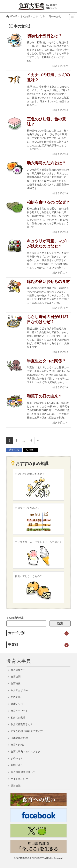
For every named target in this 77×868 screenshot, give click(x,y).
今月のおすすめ (18, 690)
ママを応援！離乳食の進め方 (25, 731)
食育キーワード (18, 711)
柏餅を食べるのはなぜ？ (48, 202)
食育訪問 (14, 677)
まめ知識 (14, 697)
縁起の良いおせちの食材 (48, 282)
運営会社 (14, 786)
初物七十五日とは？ (44, 36)
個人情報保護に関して (22, 772)
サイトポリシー (18, 779)
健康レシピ (15, 704)
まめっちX (15, 758)
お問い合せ (15, 765)
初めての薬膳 (17, 718)
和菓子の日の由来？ (44, 396)
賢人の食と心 (17, 670)
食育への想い (17, 745)
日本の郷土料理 (18, 738)
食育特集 (14, 683)
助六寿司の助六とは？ (46, 163)
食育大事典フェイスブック (24, 752)
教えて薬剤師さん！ (20, 724)
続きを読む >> (60, 66)
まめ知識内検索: (15, 618)
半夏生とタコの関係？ (46, 361)
